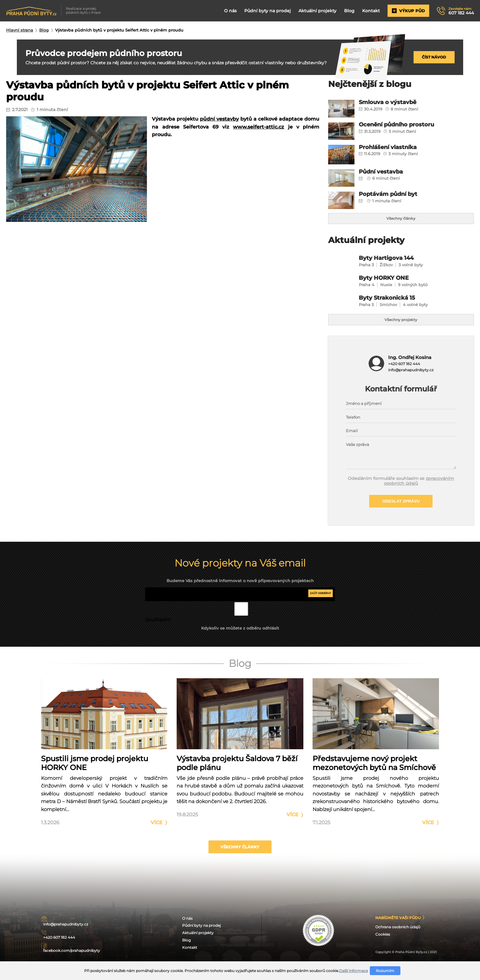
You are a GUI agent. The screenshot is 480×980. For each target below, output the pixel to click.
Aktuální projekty (314, 11)
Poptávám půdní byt (393, 195)
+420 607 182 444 (404, 373)
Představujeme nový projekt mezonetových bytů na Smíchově (374, 775)
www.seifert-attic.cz (259, 127)
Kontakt (369, 11)
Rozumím (385, 971)
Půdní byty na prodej (264, 11)
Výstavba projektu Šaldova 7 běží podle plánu (237, 775)
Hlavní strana (20, 30)
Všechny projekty (401, 328)
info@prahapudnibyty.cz (411, 379)
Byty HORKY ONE (388, 282)
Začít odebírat (318, 606)
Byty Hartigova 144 (390, 261)
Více (157, 834)
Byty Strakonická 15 (392, 304)
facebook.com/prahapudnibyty (82, 955)
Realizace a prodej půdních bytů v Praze (54, 11)
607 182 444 (461, 11)
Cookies (384, 953)
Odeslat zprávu (401, 512)
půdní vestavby (219, 119)
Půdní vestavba (385, 172)
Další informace (354, 971)
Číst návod (434, 57)
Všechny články (401, 220)
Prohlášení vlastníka (393, 148)
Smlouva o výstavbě (392, 103)
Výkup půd (407, 11)
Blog (347, 11)
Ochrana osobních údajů (401, 945)
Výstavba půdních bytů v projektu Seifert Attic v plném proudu (119, 30)
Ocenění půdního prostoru (403, 125)
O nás (226, 11)
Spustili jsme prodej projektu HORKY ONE (95, 775)
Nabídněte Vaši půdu (401, 935)
